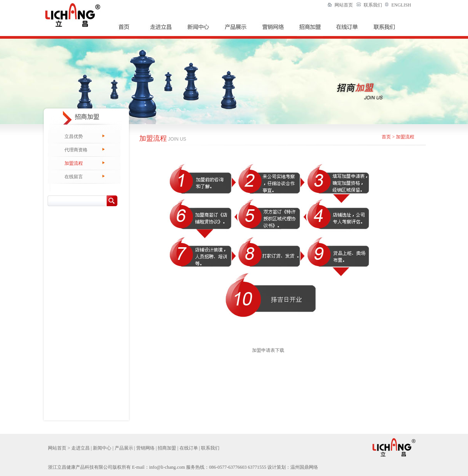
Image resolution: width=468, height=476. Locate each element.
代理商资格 (76, 150)
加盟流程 (74, 163)
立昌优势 (74, 136)
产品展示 (124, 448)
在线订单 (189, 448)
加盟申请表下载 (268, 350)
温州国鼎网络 (304, 467)
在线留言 (74, 177)
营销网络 (145, 448)
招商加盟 (167, 448)
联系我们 (373, 5)
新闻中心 (102, 448)
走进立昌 (81, 448)
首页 (386, 137)
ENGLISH (401, 5)
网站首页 (344, 5)
